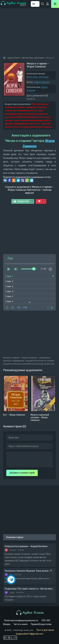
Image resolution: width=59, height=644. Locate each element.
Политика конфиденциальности (21, 621)
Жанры (7, 624)
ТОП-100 (46, 621)
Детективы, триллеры (38, 77)
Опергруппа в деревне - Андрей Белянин (26, 546)
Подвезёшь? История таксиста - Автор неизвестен (29, 589)
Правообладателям (41, 624)
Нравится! (24, 201)
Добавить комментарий (22, 473)
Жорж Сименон (42, 82)
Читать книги (21, 624)
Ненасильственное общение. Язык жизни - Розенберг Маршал (29, 571)
